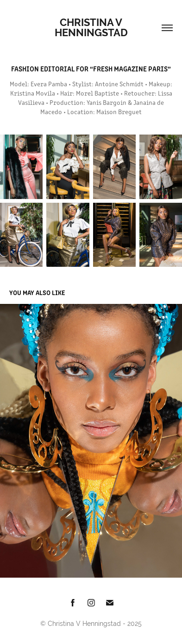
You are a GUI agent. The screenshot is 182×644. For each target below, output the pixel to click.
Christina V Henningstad (91, 28)
